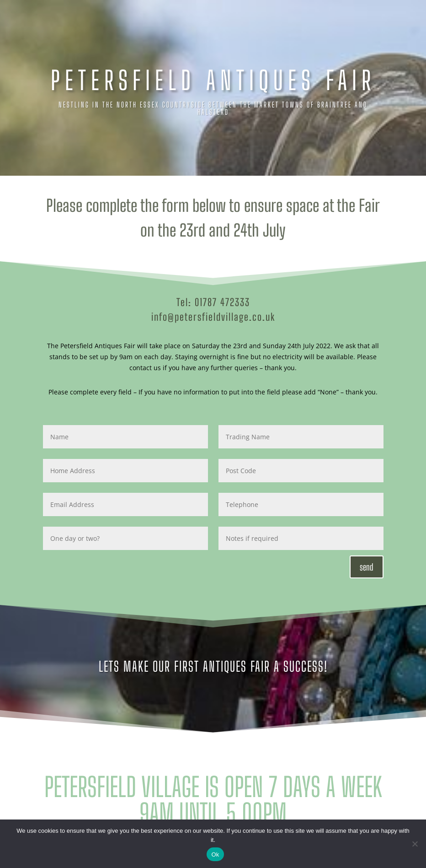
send (367, 567)
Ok (215, 855)
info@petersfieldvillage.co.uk (213, 317)
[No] (415, 844)
